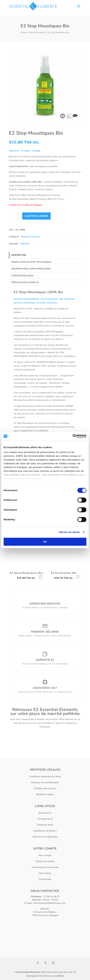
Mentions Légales (45, 794)
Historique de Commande (45, 867)
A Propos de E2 (45, 819)
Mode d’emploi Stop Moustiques (31, 262)
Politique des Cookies (45, 788)
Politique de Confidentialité (45, 782)
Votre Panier (45, 873)
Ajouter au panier (36, 216)
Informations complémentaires (31, 269)
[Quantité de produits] (14, 216)
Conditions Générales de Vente (45, 776)
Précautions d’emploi (25, 282)
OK (45, 542)
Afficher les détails (69, 532)
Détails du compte (45, 861)
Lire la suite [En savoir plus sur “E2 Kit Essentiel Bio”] (78, 577)
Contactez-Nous (45, 825)
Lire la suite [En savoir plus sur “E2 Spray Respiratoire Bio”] (40, 577)
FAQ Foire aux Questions (45, 837)
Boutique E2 (45, 813)
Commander (45, 879)
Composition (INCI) (22, 276)
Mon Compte (45, 855)
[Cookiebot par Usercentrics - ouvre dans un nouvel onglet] (73, 436)
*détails (63, 607)
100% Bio (25, 244)
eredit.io (59, 976)
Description (19, 255)
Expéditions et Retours (45, 831)
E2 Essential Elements (28, 972)
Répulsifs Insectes (37, 32)
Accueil (24, 32)
